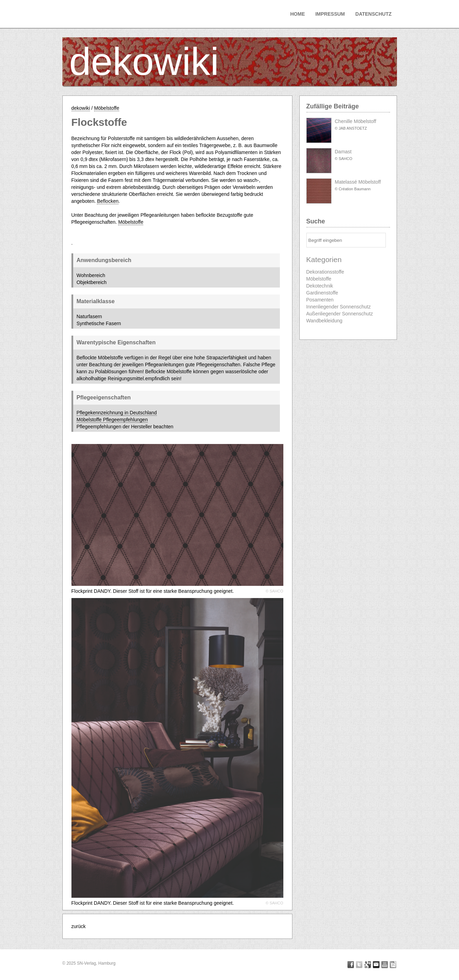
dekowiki (144, 62)
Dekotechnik (320, 286)
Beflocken (108, 201)
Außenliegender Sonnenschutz (340, 314)
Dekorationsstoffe (325, 272)
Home (298, 14)
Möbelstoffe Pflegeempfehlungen (112, 420)
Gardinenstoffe (322, 293)
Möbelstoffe (107, 108)
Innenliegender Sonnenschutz (339, 307)
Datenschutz (374, 14)
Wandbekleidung (324, 321)
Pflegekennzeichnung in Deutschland (117, 413)
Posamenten (320, 300)
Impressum (330, 14)
